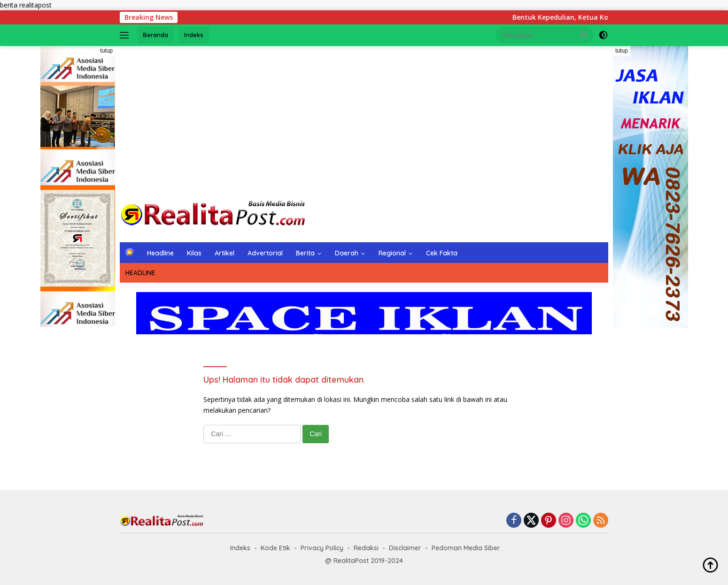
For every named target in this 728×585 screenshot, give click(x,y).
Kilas (194, 253)
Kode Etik (275, 548)
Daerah (347, 253)
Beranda (155, 35)
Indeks (194, 35)
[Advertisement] (364, 121)
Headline (160, 253)
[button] (584, 35)
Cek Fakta (442, 253)
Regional (392, 253)
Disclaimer (405, 548)
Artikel (225, 253)
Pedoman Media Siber (466, 548)
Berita (305, 253)
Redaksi (366, 548)
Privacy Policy (322, 548)
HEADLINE (140, 273)
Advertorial (265, 253)
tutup (106, 51)
